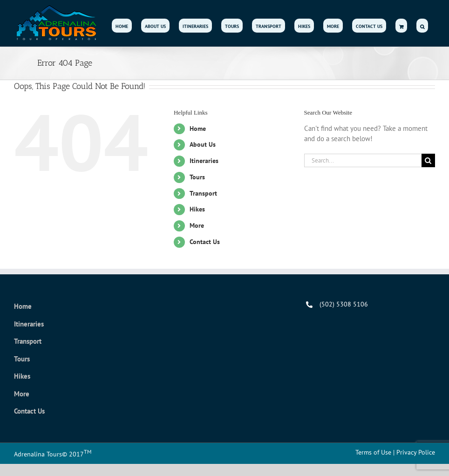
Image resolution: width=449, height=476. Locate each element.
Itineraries (204, 161)
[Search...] (363, 160)
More (197, 225)
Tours (197, 177)
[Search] (428, 160)
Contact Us (205, 242)
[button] (422, 26)
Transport (203, 193)
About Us (203, 144)
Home (198, 129)
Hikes (197, 209)
